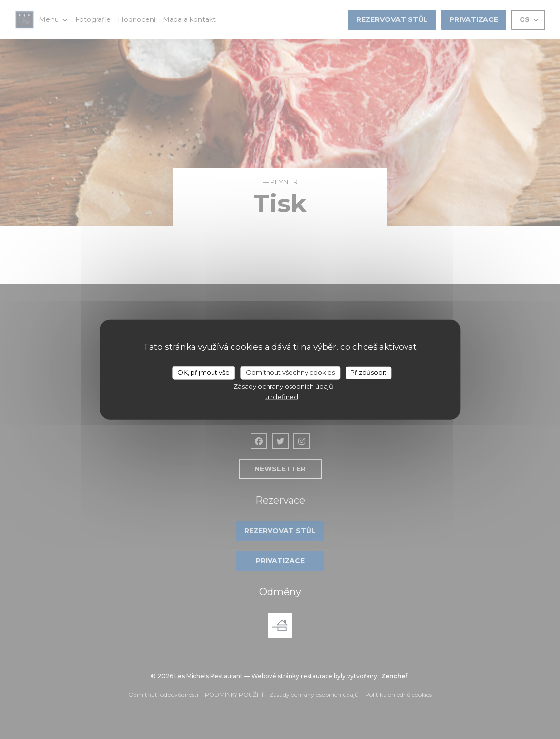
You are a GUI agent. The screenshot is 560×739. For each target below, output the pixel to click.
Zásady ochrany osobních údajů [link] (283, 386)
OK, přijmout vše (203, 372)
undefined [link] (282, 397)
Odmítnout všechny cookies (290, 372)
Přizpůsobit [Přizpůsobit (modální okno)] (368, 372)
